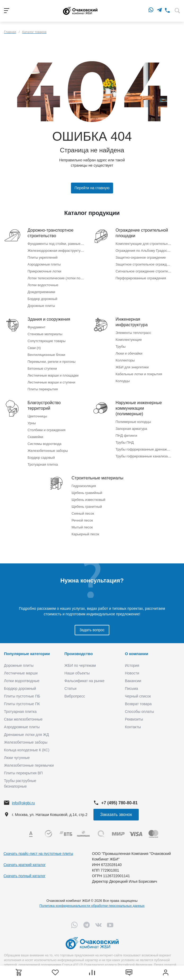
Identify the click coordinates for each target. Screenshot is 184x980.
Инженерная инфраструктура (132, 322)
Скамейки (35, 437)
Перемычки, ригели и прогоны (51, 362)
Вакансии (133, 681)
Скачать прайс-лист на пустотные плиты (38, 854)
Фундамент (37, 327)
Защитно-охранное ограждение (141, 257)
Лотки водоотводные (22, 681)
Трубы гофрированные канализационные (149, 456)
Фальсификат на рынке (84, 681)
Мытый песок (82, 527)
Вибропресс (75, 696)
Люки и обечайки (129, 353)
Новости (132, 673)
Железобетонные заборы (48, 451)
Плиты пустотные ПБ (22, 696)
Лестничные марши (21, 673)
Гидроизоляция (84, 486)
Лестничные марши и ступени (51, 382)
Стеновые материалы (45, 334)
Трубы (121, 346)
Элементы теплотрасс (133, 333)
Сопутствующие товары (47, 341)
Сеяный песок (83, 513)
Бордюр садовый (41, 458)
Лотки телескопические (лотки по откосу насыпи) (66, 278)
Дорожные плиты (41, 306)
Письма (132, 688)
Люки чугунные (17, 758)
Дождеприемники (41, 292)
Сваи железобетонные (23, 719)
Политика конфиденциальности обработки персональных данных (92, 906)
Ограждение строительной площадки (142, 233)
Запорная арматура (131, 429)
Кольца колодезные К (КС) (27, 750)
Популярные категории (27, 654)
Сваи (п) (34, 348)
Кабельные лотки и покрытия (139, 374)
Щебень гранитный (87, 507)
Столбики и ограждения (46, 430)
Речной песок (82, 520)
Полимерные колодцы (133, 422)
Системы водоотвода (44, 444)
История (132, 665)
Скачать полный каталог (24, 876)
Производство (78, 654)
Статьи (70, 688)
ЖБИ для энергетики (132, 367)
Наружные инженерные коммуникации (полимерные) (139, 408)
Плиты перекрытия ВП (23, 773)
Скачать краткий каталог (24, 865)
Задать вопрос (92, 630)
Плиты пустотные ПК (22, 704)
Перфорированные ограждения (141, 278)
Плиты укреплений (42, 257)
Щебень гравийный (87, 493)
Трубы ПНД (125, 442)
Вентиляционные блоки (46, 355)
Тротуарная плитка (43, 464)
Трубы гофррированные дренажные (144, 449)
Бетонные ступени (42, 368)
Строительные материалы (97, 478)
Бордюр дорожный (42, 299)
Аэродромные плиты (44, 264)
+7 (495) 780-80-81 (120, 803)
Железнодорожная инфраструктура (56, 251)
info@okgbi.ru (23, 803)
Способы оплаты (140, 712)
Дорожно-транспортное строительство (50, 233)
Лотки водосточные (43, 285)
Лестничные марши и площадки (53, 375)
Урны (32, 423)
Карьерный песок (85, 534)
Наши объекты (77, 673)
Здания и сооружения (49, 319)
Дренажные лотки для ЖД (26, 735)
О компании (137, 654)
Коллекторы (125, 360)
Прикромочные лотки (44, 271)
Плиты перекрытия (43, 389)
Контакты (133, 727)
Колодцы (123, 381)
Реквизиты (134, 719)
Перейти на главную (92, 188)
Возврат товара (138, 704)
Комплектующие (129, 340)
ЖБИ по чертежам (80, 665)
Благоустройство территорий (44, 405)
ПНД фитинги (127, 436)
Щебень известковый (88, 500)
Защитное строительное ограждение (145, 264)
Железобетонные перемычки (29, 765)
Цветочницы (37, 416)
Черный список (138, 696)
